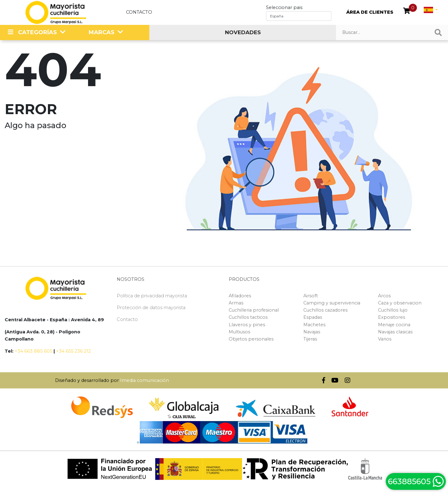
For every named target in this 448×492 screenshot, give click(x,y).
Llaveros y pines (247, 325)
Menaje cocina (394, 325)
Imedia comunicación (145, 380)
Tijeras (310, 339)
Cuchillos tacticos (248, 317)
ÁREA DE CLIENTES (370, 12)
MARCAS (102, 32)
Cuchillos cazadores (325, 310)
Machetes (314, 325)
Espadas (313, 317)
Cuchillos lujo (393, 310)
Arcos (384, 296)
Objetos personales (251, 339)
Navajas (312, 332)
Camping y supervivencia (332, 303)
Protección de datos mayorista (151, 308)
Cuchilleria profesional (254, 310)
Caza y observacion (400, 303)
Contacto (139, 12)
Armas (236, 303)
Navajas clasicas (395, 332)
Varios (385, 339)
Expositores (392, 317)
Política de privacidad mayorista (152, 296)
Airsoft (311, 296)
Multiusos (239, 332)
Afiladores (240, 296)
